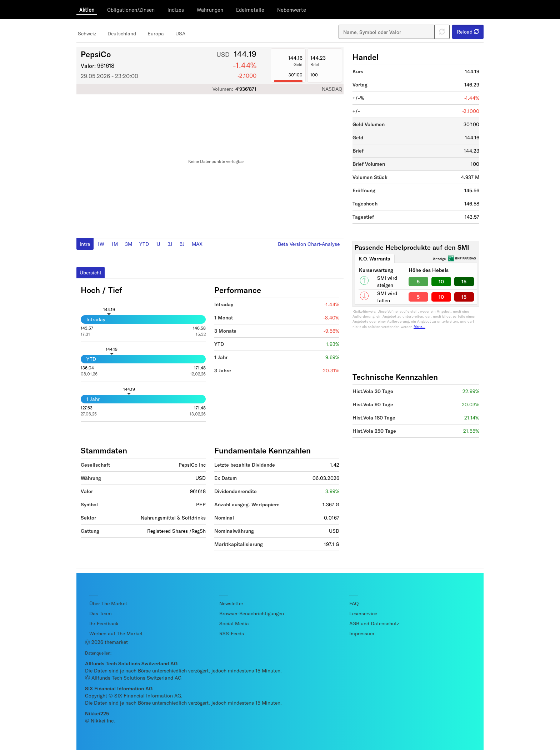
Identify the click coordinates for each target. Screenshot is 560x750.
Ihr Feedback (104, 623)
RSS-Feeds (232, 633)
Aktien (87, 10)
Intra (85, 244)
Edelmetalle (250, 10)
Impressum (362, 633)
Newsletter (231, 603)
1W (101, 244)
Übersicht (91, 272)
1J (158, 244)
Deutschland (122, 33)
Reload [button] (468, 32)
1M (115, 244)
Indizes (176, 10)
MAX (197, 244)
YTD (144, 244)
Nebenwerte (292, 10)
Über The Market (108, 603)
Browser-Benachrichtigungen (252, 613)
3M (129, 244)
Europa (156, 33)
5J (182, 244)
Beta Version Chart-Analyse (309, 244)
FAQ (354, 603)
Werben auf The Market (116, 633)
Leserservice (363, 613)
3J (170, 244)
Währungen (210, 10)
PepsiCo (96, 54)
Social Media (234, 623)
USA (180, 33)
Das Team (101, 613)
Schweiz (87, 33)
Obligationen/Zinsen (131, 10)
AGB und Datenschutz (374, 623)
